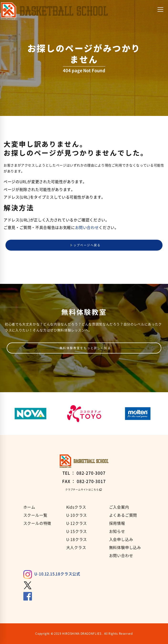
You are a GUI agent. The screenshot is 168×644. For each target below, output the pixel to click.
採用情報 (117, 523)
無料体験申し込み (125, 547)
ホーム (29, 507)
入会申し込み (121, 539)
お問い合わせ (87, 227)
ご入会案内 (119, 507)
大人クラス (76, 547)
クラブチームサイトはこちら (82, 490)
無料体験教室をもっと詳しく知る (85, 348)
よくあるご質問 (123, 515)
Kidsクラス (76, 507)
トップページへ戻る (85, 245)
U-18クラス (77, 539)
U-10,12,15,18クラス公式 (52, 574)
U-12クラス (77, 523)
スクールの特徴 (37, 523)
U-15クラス (77, 531)
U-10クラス (77, 515)
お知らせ (117, 531)
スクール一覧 (35, 515)
